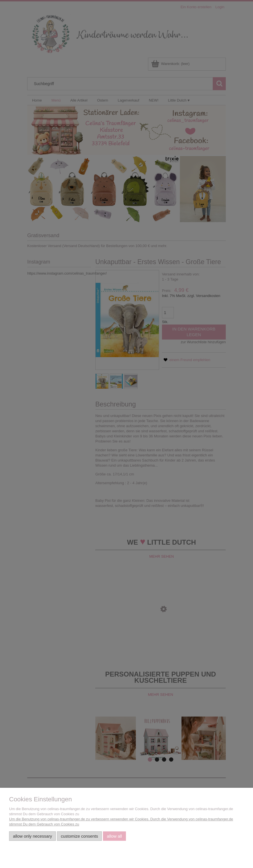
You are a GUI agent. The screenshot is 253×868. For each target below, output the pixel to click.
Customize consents (80, 836)
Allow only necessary (33, 836)
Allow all (114, 836)
